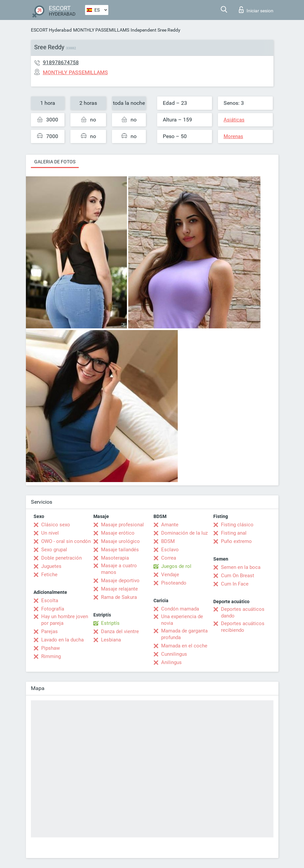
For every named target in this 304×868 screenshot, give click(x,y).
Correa (169, 558)
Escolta (50, 601)
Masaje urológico (120, 541)
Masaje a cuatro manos (119, 569)
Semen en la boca (241, 567)
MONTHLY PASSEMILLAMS (101, 30)
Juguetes (51, 566)
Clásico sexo (56, 525)
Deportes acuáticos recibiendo (243, 627)
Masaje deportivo (120, 581)
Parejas (50, 631)
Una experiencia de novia (182, 620)
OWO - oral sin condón (66, 541)
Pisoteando (174, 583)
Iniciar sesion (256, 10)
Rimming (51, 656)
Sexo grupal (54, 550)
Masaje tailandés (120, 550)
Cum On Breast (238, 576)
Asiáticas (234, 120)
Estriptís (110, 623)
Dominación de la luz (184, 533)
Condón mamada (180, 609)
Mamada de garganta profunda (184, 634)
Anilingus (171, 662)
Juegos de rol (176, 566)
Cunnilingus (174, 654)
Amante (170, 525)
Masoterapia (115, 558)
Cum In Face (235, 584)
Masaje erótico (118, 533)
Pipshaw (51, 648)
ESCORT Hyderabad (51, 30)
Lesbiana (111, 640)
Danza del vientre (120, 631)
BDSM (168, 541)
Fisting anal (234, 533)
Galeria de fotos (55, 162)
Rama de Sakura (119, 597)
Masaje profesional (122, 525)
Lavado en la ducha (62, 640)
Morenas (233, 136)
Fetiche (49, 575)
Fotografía (53, 609)
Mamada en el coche (184, 646)
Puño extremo (236, 541)
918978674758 (61, 62)
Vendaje (170, 575)
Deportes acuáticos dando (243, 612)
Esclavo (170, 550)
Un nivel (50, 533)
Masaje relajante (119, 589)
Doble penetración (61, 558)
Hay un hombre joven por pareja (65, 620)
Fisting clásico (237, 525)
